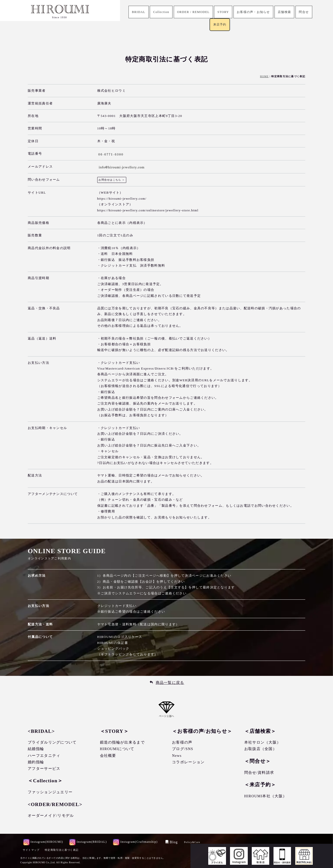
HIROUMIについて (117, 749)
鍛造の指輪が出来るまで (122, 742)
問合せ (308, 12)
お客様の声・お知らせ (254, 12)
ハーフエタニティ (44, 756)
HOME (264, 76)
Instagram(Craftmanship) (136, 842)
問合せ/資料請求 (259, 773)
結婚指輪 (36, 749)
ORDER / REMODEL (191, 12)
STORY (222, 12)
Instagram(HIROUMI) (43, 842)
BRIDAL (134, 12)
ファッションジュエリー (50, 792)
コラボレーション (188, 762)
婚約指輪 (36, 762)
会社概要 (108, 756)
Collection (158, 12)
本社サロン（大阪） (263, 742)
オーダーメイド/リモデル (51, 816)
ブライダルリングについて (52, 742)
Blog (172, 842)
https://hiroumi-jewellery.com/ (122, 199)
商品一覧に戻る (170, 683)
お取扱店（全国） (260, 749)
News (177, 756)
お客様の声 (182, 742)
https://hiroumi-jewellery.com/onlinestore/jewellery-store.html (148, 210)
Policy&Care (193, 842)
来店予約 (220, 25)
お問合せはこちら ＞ (112, 180)
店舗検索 (288, 12)
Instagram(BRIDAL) (88, 842)
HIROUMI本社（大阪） (266, 796)
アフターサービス (44, 769)
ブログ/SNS (183, 749)
